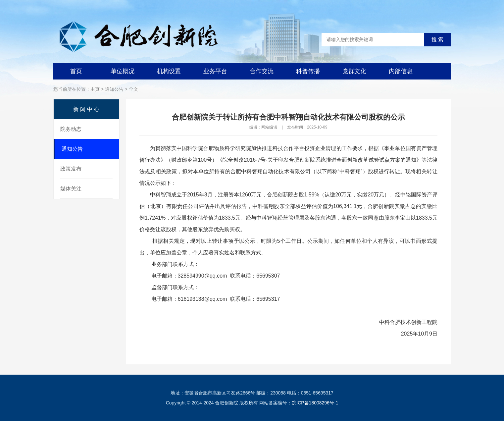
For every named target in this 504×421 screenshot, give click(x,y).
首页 (76, 71)
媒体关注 (71, 189)
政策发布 (71, 169)
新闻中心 (87, 109)
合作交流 (262, 71)
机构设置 (169, 71)
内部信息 (401, 71)
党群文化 (354, 71)
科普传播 (308, 71)
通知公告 (72, 149)
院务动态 (71, 129)
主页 (95, 89)
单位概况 (123, 71)
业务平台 (215, 71)
